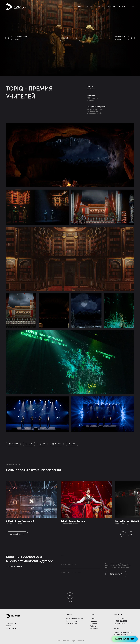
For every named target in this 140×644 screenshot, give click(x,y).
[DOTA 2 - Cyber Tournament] (32, 500)
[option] (32, 503)
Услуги (90, 7)
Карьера (111, 7)
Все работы (16, 534)
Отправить (115, 574)
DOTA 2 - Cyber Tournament (20, 521)
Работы (80, 7)
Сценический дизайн (75, 619)
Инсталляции (72, 624)
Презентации (72, 621)
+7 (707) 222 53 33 (120, 621)
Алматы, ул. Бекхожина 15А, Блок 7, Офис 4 (123, 634)
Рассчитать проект (125, 639)
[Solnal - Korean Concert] (86, 500)
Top (70, 597)
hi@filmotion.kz (120, 624)
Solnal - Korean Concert (73, 521)
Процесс (94, 624)
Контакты (123, 7)
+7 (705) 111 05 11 (119, 619)
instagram (10, 623)
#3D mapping (92, 98)
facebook (10, 629)
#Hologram (91, 100)
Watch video (68, 38)
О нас (101, 7)
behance (10, 626)
